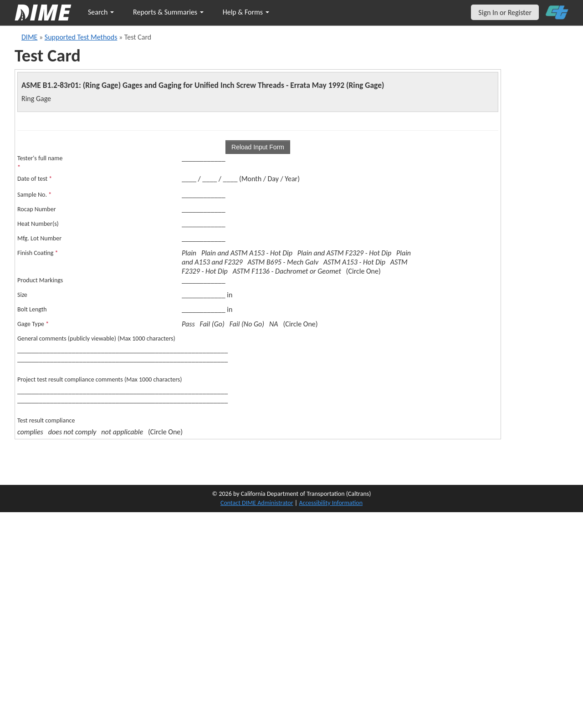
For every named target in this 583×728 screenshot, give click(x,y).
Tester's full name (40, 163)
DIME (29, 37)
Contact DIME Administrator (257, 503)
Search (101, 12)
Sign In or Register (505, 13)
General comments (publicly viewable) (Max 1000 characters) (96, 339)
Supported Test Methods (81, 37)
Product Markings (40, 280)
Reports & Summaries (168, 12)
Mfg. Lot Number (39, 238)
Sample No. (34, 195)
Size (22, 295)
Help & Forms (246, 12)
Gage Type (33, 324)
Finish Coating (38, 253)
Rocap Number (37, 209)
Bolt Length (32, 309)
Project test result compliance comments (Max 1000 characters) (100, 379)
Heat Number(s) (38, 224)
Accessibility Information (331, 503)
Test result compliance (46, 420)
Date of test (35, 179)
